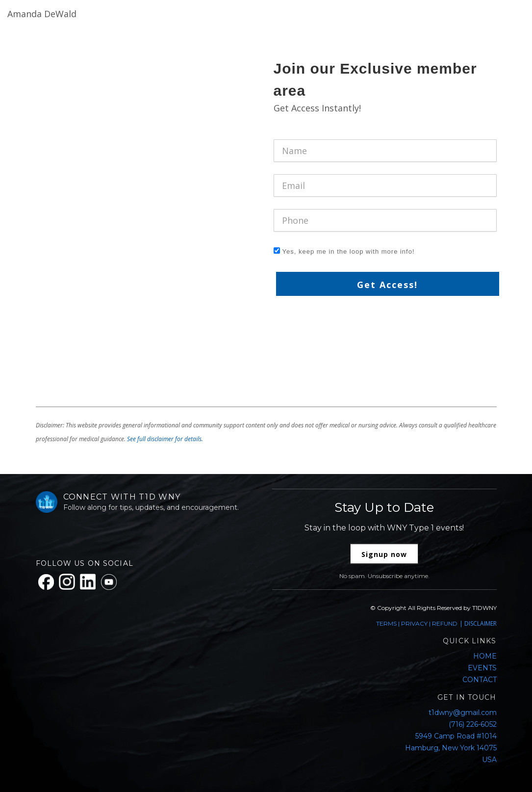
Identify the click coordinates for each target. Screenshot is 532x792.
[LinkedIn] (88, 582)
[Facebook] (46, 582)
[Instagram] (67, 582)
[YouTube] (109, 582)
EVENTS (482, 668)
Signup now (384, 554)
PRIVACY (414, 623)
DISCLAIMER (481, 623)
